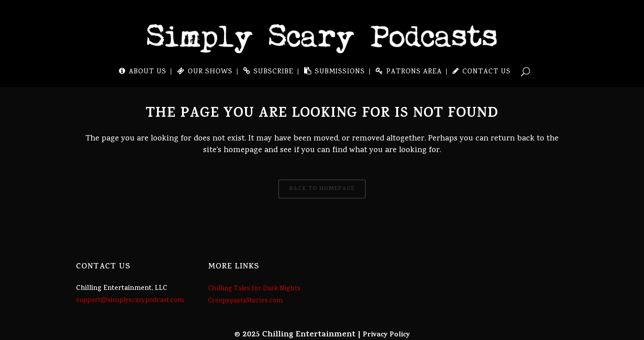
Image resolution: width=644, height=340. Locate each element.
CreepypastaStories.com (246, 301)
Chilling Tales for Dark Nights (254, 289)
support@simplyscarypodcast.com (130, 301)
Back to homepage (322, 189)
